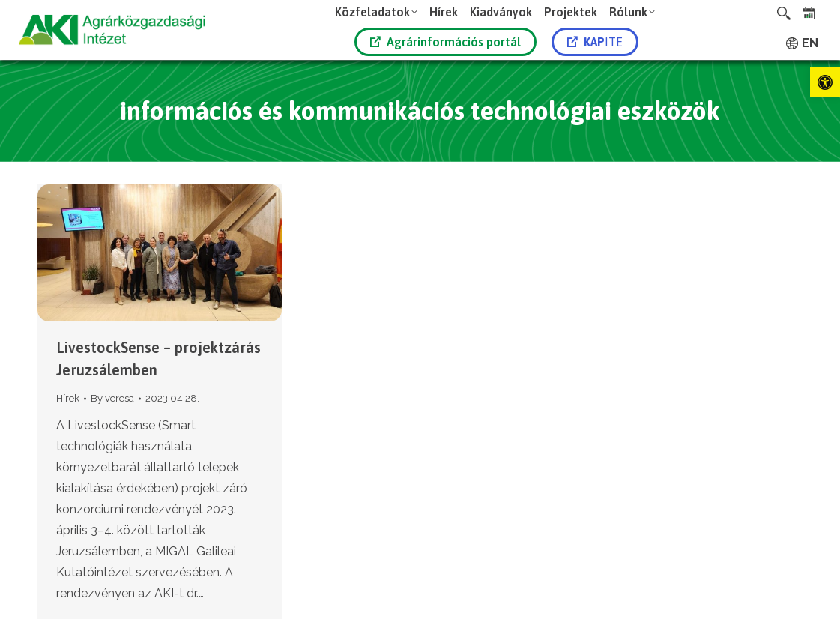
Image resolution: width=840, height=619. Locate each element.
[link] (825, 82)
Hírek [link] (68, 398)
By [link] (112, 398)
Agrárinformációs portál (445, 42)
